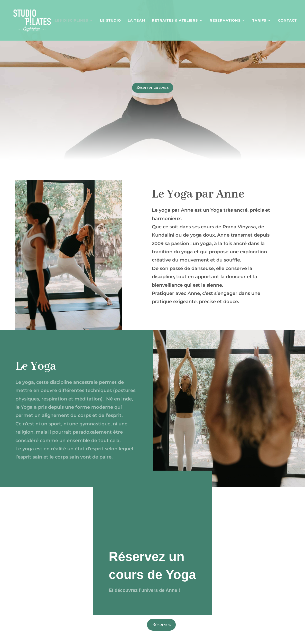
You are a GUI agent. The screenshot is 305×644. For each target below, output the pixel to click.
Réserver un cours (153, 88)
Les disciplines (71, 20)
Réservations (225, 20)
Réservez (161, 625)
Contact (287, 20)
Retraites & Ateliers (175, 20)
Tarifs (259, 20)
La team (136, 20)
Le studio (110, 20)
